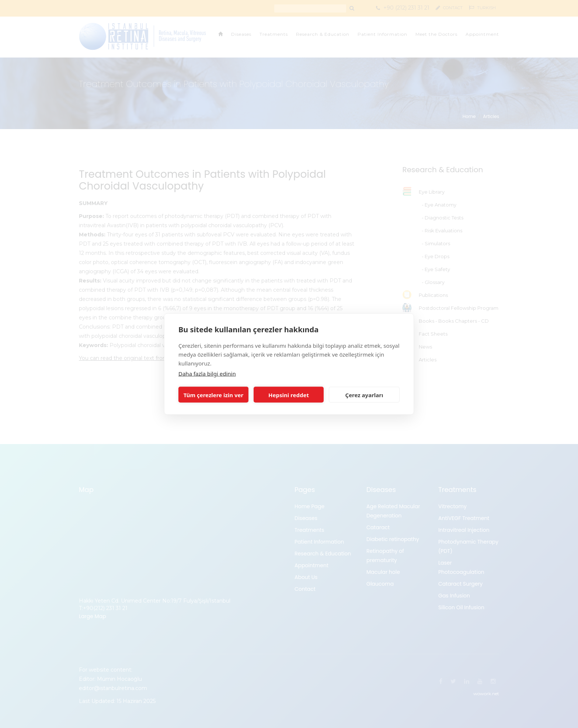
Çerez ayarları (364, 395)
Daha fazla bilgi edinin (207, 374)
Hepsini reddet (289, 395)
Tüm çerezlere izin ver (213, 395)
